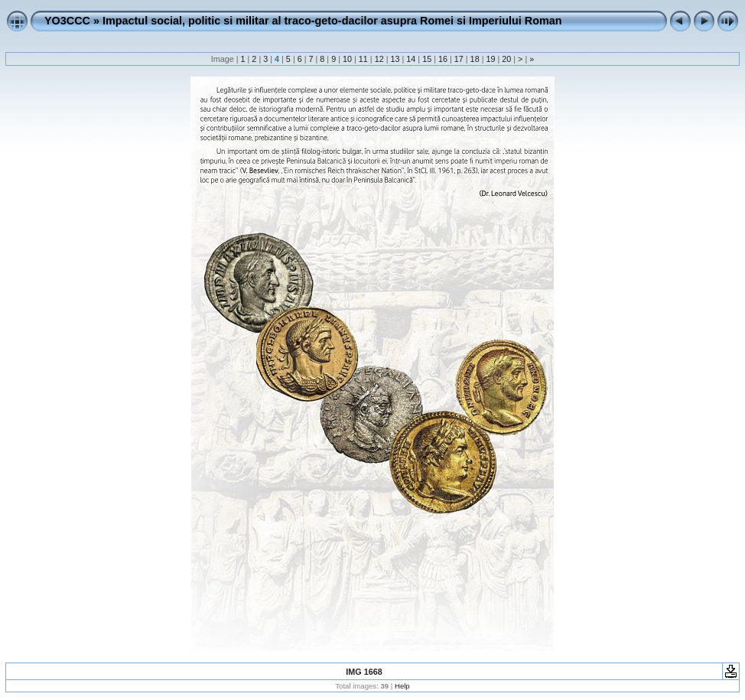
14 (411, 59)
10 (347, 59)
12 (379, 59)
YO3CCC (67, 21)
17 (459, 59)
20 (506, 59)
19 (490, 59)
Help (402, 686)
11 (363, 59)
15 (427, 59)
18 (475, 59)
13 (395, 59)
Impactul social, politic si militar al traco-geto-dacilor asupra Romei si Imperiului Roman (332, 21)
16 (443, 59)
